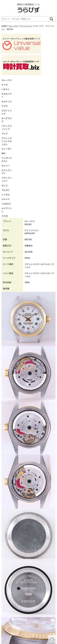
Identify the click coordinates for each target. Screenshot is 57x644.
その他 (5, 216)
